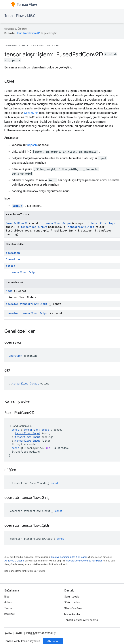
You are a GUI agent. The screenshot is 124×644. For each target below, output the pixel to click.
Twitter (9, 608)
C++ (56, 45)
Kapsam (32, 145)
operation (13, 253)
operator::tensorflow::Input (26, 304)
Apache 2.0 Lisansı (14, 561)
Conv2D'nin (31, 113)
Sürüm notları (72, 602)
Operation (13, 259)
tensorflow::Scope (57, 223)
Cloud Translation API (28, 33)
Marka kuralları (73, 614)
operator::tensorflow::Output (27, 313)
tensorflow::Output (24, 272)
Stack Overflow (73, 608)
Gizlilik (19, 633)
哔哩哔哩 (9, 614)
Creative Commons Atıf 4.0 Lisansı (69, 557)
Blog (7, 597)
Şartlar (8, 633)
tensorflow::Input (104, 223)
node (9, 291)
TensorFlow (11, 45)
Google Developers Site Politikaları (84, 561)
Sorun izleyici (72, 597)
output (10, 266)
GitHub (8, 602)
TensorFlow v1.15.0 (20, 16)
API (23, 45)
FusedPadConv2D (17, 223)
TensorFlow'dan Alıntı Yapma (81, 620)
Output (17, 206)
